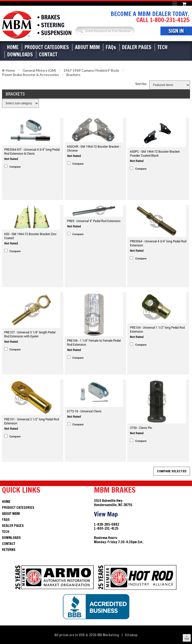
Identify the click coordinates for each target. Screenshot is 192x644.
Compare (15, 167)
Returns (9, 550)
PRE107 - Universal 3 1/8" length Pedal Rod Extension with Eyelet (30, 334)
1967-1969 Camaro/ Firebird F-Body (91, 70)
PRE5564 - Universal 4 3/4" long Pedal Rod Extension (158, 243)
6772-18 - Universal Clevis (84, 411)
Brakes (37, 25)
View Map (106, 514)
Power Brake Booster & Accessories (30, 75)
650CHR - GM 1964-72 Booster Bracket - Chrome (94, 149)
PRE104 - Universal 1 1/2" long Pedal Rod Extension (157, 330)
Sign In (176, 31)
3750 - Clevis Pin (141, 428)
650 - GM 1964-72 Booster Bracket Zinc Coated (30, 236)
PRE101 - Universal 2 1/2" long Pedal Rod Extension (32, 421)
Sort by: (141, 84)
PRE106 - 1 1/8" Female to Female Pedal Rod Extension (94, 343)
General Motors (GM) (39, 70)
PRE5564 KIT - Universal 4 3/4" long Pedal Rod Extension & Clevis (32, 152)
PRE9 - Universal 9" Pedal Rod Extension (94, 221)
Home (13, 47)
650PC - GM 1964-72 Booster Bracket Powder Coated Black (155, 154)
